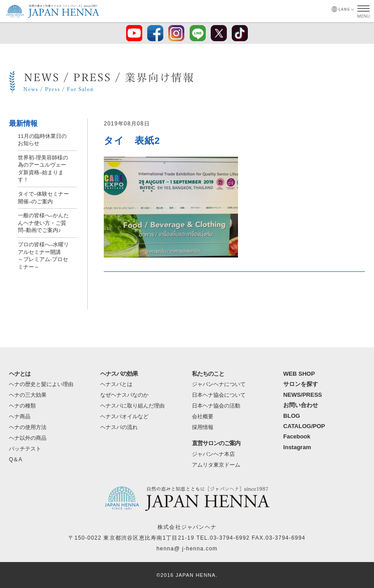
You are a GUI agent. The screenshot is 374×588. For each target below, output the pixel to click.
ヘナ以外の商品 (28, 438)
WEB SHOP (299, 374)
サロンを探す (301, 384)
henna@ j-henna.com (187, 549)
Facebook (297, 436)
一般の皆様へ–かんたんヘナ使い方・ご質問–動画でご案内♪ (44, 221)
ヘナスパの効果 (119, 374)
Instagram (297, 447)
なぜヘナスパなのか (124, 395)
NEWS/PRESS (303, 395)
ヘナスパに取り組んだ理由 (132, 406)
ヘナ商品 (20, 416)
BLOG (292, 416)
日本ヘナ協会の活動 (216, 406)
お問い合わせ (301, 405)
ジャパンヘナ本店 (213, 454)
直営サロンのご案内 (216, 443)
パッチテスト (25, 449)
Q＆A (15, 459)
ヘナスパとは (116, 384)
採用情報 (203, 427)
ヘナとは (20, 374)
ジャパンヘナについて (219, 384)
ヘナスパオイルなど (124, 416)
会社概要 (203, 416)
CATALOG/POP (304, 426)
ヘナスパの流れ (119, 427)
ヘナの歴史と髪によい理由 (41, 384)
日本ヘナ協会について (219, 395)
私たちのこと (208, 374)
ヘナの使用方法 (28, 427)
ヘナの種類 (22, 406)
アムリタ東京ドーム (216, 465)
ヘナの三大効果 (28, 395)
